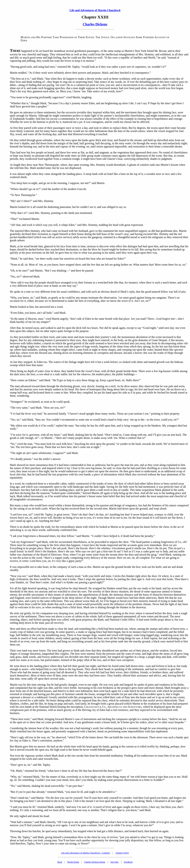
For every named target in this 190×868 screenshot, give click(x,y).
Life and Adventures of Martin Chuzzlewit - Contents (85, 853)
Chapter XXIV (122, 853)
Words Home (73, 862)
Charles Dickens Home (95, 862)
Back (60, 862)
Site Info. (114, 862)
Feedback (128, 862)
